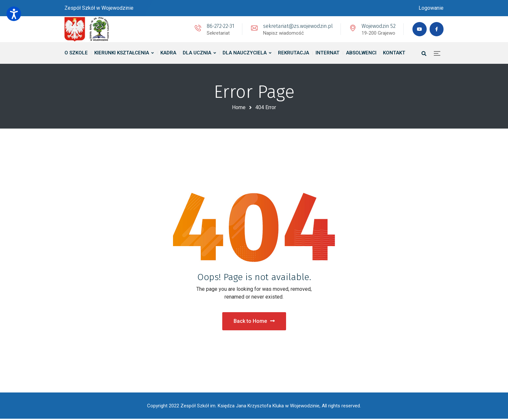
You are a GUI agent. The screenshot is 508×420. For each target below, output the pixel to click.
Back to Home (254, 322)
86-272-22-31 (219, 26)
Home (239, 107)
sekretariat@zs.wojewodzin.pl (297, 26)
